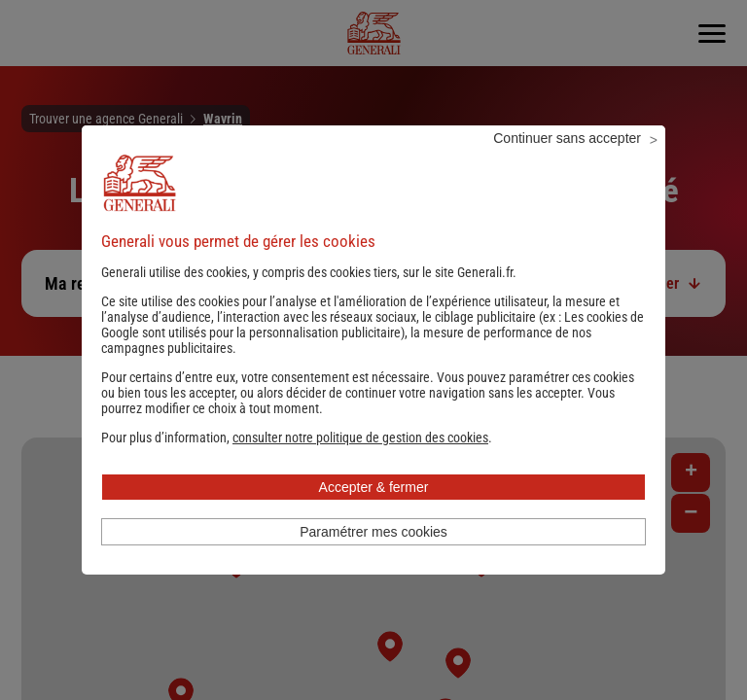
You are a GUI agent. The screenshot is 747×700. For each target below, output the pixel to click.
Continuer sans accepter (567, 164)
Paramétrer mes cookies (373, 558)
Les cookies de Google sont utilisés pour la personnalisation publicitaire (373, 351)
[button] (360, 464)
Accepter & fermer (374, 513)
